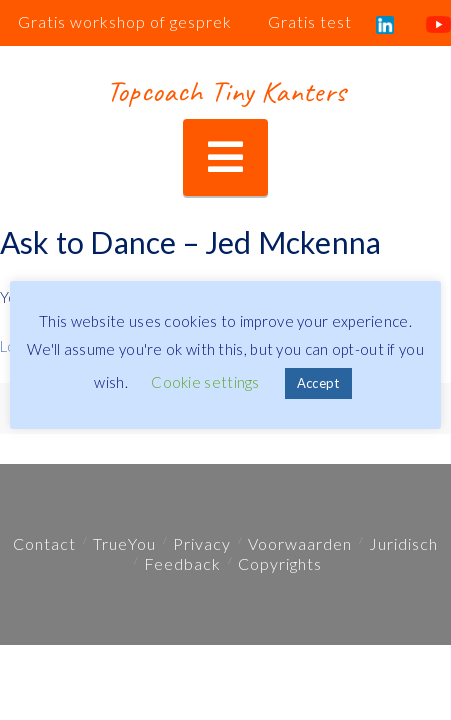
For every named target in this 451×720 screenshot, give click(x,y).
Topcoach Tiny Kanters (225, 91)
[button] (225, 157)
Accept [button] (318, 383)
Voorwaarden (300, 543)
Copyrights (280, 563)
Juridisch (403, 543)
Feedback (182, 563)
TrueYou (124, 543)
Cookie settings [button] (205, 382)
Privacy (202, 543)
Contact (44, 543)
